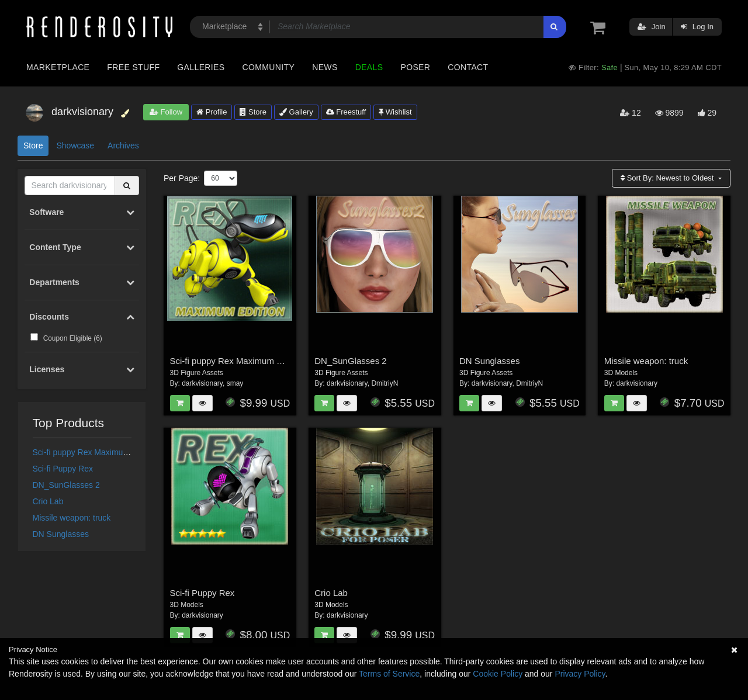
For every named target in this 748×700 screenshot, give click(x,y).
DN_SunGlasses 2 (66, 485)
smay (235, 383)
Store (253, 112)
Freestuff (346, 112)
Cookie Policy (498, 674)
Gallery (296, 112)
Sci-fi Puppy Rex (63, 469)
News (325, 67)
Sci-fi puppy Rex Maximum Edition (95, 452)
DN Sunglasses (61, 534)
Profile (212, 112)
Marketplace (58, 67)
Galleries (201, 67)
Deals (369, 67)
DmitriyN (385, 383)
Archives (123, 145)
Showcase (75, 145)
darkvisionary (202, 383)
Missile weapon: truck (72, 518)
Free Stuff (133, 67)
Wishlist (395, 112)
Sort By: (668, 178)
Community (269, 67)
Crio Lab (48, 501)
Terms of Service (389, 674)
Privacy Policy (580, 674)
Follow (166, 112)
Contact (468, 67)
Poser (415, 67)
